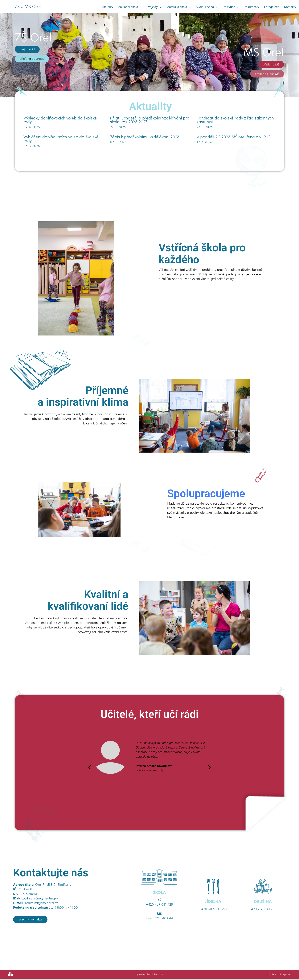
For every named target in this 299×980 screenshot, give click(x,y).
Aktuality (107, 7)
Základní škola (130, 7)
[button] (89, 767)
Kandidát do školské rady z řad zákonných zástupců (235, 120)
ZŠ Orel (33, 38)
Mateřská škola (179, 7)
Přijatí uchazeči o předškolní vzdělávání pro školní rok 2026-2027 (150, 120)
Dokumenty (251, 7)
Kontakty (290, 7)
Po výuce (231, 7)
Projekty (154, 7)
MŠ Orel (264, 52)
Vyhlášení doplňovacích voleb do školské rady (61, 139)
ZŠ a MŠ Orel (28, 7)
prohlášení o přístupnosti (278, 975)
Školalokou (152, 975)
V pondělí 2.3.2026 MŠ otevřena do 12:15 (234, 137)
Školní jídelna (207, 7)
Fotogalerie (272, 7)
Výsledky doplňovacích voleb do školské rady (60, 120)
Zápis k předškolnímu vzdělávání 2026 (145, 137)
